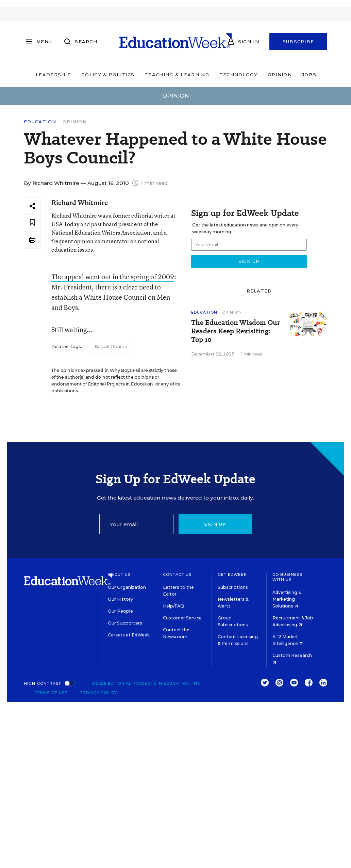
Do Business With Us (287, 577)
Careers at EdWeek (129, 635)
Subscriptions (233, 587)
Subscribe (298, 42)
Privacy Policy (98, 693)
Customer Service (182, 618)
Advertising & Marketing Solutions (287, 599)
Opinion (280, 75)
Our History (120, 599)
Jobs (309, 75)
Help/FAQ (173, 606)
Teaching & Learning (177, 75)
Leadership (53, 75)
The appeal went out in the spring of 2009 (113, 277)
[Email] (137, 524)
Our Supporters (125, 623)
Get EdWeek (232, 574)
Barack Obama (111, 346)
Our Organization (127, 587)
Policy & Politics (108, 75)
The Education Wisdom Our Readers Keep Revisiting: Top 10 (236, 331)
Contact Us (177, 574)
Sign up (215, 524)
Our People (120, 611)
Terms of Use (51, 693)
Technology (238, 75)
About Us (119, 574)
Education (40, 122)
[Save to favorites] (32, 223)
